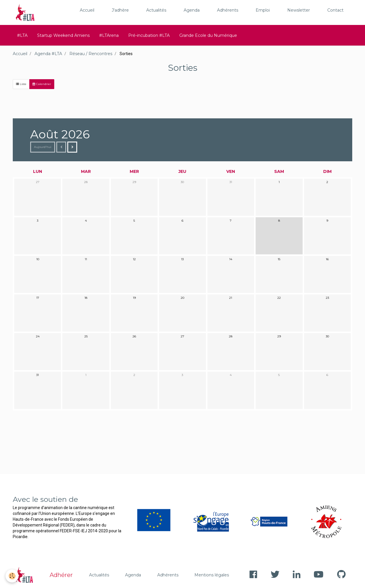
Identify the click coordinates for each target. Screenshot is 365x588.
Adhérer (61, 575)
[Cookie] (12, 576)
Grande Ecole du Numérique (208, 35)
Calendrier (42, 84)
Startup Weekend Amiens (63, 35)
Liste (21, 84)
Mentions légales (212, 575)
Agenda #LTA (48, 54)
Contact (335, 10)
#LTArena (109, 35)
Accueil (87, 10)
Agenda (192, 10)
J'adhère (120, 10)
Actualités (156, 10)
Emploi (263, 10)
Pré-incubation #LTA (149, 35)
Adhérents (228, 10)
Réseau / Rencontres (91, 54)
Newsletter (299, 10)
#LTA (22, 35)
